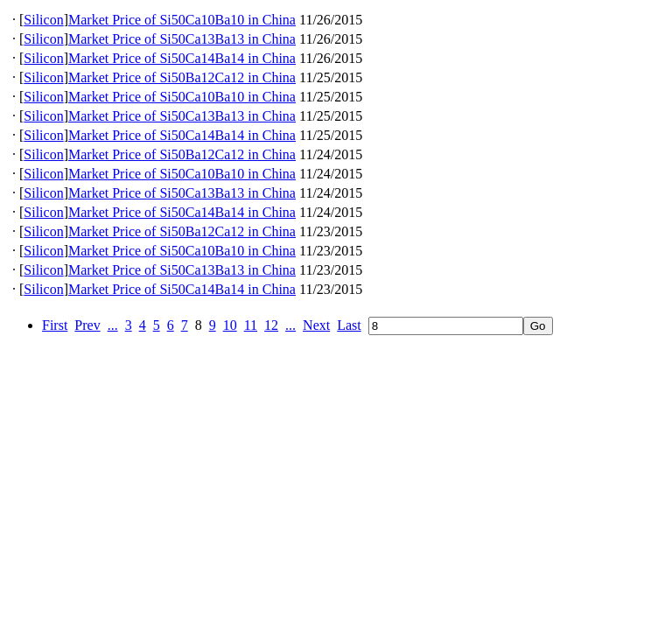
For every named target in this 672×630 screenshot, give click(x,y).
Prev (87, 325)
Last (349, 325)
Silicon (43, 20)
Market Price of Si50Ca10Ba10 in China (182, 20)
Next (316, 325)
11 (251, 325)
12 (271, 325)
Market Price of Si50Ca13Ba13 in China (182, 39)
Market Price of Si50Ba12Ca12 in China (182, 77)
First (55, 325)
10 (230, 325)
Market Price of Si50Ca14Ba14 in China (182, 58)
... (113, 325)
